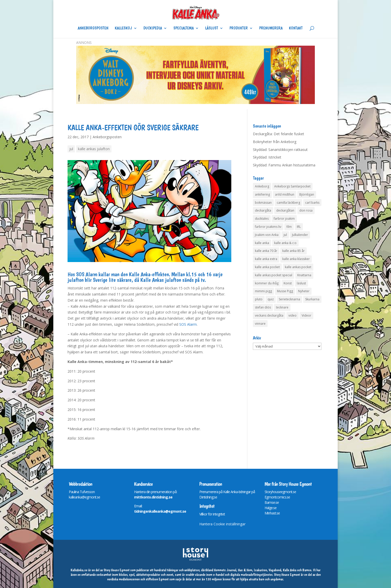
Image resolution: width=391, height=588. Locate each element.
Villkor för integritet (212, 514)
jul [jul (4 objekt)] (285, 235)
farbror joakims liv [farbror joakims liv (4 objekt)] (268, 227)
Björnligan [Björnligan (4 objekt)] (307, 194)
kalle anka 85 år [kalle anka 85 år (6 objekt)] (294, 251)
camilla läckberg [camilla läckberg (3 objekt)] (288, 203)
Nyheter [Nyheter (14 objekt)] (304, 291)
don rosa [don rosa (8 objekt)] (306, 210)
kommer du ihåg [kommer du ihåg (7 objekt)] (267, 283)
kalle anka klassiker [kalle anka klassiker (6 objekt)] (296, 259)
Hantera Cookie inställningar (222, 524)
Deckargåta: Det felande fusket (279, 134)
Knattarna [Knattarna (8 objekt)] (304, 275)
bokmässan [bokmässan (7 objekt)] (263, 203)
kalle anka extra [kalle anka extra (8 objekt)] (266, 259)
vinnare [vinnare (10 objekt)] (260, 324)
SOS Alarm (188, 324)
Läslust (212, 28)
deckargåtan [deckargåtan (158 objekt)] (285, 210)
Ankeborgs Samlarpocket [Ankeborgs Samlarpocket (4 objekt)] (292, 186)
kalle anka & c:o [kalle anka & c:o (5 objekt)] (285, 243)
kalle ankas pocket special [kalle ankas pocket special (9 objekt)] (274, 275)
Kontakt (296, 28)
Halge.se (271, 508)
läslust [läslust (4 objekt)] (301, 283)
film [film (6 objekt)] (289, 227)
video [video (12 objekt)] (292, 315)
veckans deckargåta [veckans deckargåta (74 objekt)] (269, 315)
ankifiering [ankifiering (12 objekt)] (262, 194)
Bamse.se (272, 502)
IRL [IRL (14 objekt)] (299, 227)
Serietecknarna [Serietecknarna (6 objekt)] (289, 299)
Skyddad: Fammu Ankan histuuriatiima (284, 165)
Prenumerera (271, 28)
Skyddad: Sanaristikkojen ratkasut (280, 150)
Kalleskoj (123, 28)
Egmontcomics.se (277, 497)
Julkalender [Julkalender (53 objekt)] (300, 235)
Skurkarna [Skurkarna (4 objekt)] (312, 299)
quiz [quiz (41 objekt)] (271, 299)
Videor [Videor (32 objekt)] (306, 315)
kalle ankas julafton (94, 149)
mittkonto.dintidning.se (153, 497)
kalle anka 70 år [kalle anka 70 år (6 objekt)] (266, 251)
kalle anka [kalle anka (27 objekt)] (262, 243)
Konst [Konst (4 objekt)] (288, 283)
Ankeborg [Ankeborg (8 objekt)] (262, 186)
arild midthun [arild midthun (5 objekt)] (285, 194)
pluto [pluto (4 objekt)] (259, 299)
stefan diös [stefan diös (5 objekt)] (263, 307)
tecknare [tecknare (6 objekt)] (282, 307)
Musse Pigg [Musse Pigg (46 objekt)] (285, 291)
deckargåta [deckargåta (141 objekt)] (263, 210)
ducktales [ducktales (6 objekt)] (262, 219)
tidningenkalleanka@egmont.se (160, 511)
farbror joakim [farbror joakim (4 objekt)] (284, 219)
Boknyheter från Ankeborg (275, 142)
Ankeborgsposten (93, 28)
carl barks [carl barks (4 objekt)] (312, 203)
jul (71, 149)
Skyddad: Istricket (267, 157)
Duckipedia (153, 28)
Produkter (239, 28)
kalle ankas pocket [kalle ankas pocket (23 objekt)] (298, 267)
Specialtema (184, 28)
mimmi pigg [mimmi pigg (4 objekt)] (263, 291)
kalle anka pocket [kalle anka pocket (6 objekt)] (267, 267)
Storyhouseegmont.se (280, 492)
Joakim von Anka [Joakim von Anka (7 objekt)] (267, 235)
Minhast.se (272, 513)
